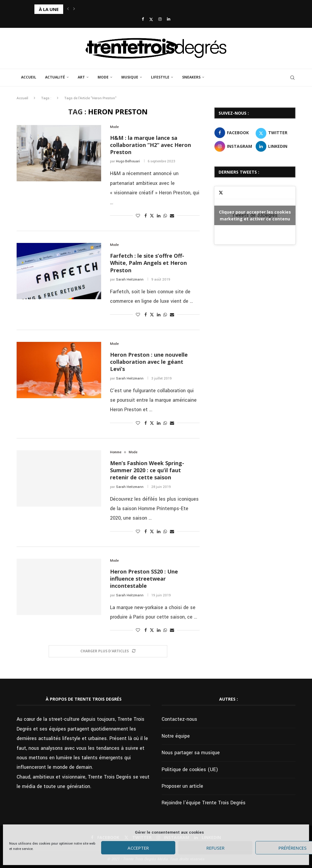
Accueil (29, 77)
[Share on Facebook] (146, 216)
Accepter (138, 848)
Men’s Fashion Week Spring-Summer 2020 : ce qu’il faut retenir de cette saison (147, 470)
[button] (68, 9)
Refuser (215, 848)
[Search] (292, 78)
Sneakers (191, 77)
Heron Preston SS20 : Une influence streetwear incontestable (144, 579)
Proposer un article (182, 786)
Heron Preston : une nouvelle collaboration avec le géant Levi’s (149, 362)
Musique (130, 77)
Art (81, 77)
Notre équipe (176, 736)
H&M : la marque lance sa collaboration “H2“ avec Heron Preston (151, 145)
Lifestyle (160, 77)
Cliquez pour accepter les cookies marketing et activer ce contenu (255, 215)
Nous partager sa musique (191, 753)
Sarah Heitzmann (130, 280)
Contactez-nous (179, 719)
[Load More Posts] (108, 651)
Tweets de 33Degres (255, 215)
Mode (103, 77)
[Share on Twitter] (152, 216)
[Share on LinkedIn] (159, 216)
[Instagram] (160, 19)
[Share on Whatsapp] (165, 216)
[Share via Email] (172, 216)
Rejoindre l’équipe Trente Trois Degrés (204, 803)
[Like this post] (138, 216)
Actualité (55, 77)
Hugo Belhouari (128, 161)
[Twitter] (151, 20)
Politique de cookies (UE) (190, 769)
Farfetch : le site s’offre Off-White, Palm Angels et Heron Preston (148, 263)
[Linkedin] (169, 19)
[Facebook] (143, 19)
